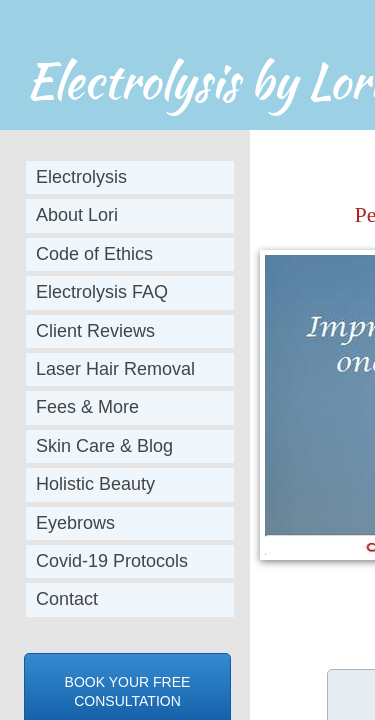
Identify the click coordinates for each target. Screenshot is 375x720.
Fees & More (87, 407)
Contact (67, 599)
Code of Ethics (94, 254)
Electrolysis (81, 177)
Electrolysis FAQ (102, 292)
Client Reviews (95, 331)
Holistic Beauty (95, 484)
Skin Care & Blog (104, 446)
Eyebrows (75, 523)
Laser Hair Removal (115, 369)
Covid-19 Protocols (112, 561)
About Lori (77, 215)
